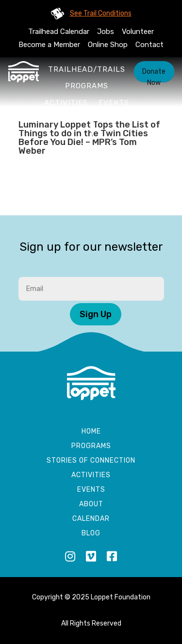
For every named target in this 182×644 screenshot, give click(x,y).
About (87, 120)
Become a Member (49, 45)
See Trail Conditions (101, 13)
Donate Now (154, 75)
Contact (149, 45)
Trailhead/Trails (87, 69)
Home (91, 432)
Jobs (106, 32)
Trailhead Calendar (59, 32)
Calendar (91, 519)
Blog (91, 534)
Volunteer (138, 32)
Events (114, 103)
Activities (66, 103)
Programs (87, 86)
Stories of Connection (91, 461)
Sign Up (96, 314)
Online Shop (108, 45)
